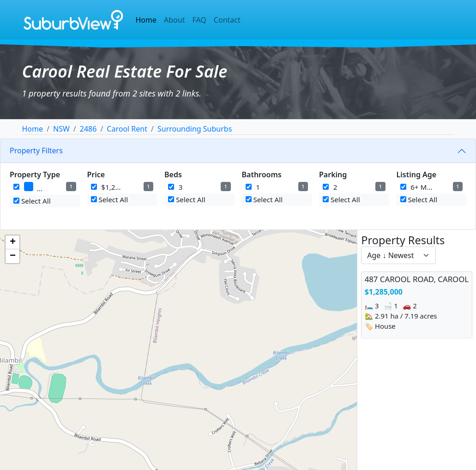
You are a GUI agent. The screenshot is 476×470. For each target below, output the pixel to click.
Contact (227, 20)
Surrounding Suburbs (195, 129)
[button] (12, 242)
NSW (61, 129)
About (174, 20)
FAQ (199, 20)
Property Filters (36, 151)
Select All (32, 201)
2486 (88, 129)
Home (146, 20)
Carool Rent (127, 129)
